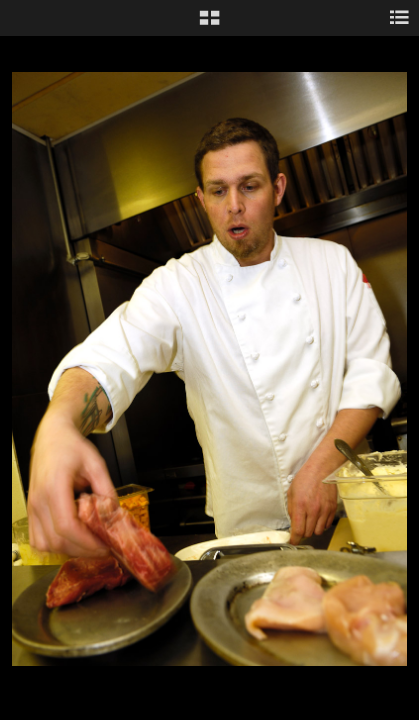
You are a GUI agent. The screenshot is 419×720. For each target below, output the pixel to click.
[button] (209, 25)
